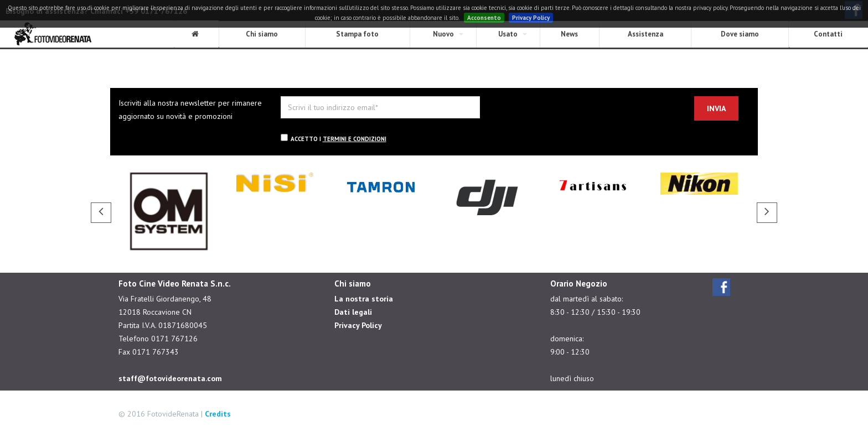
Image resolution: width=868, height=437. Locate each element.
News (569, 34)
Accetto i (334, 138)
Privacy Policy (531, 18)
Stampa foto (357, 34)
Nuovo (443, 34)
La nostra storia (364, 299)
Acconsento (484, 18)
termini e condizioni (355, 139)
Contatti (828, 34)
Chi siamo (262, 34)
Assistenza (645, 34)
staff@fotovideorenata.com (170, 378)
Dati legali (353, 312)
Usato (508, 34)
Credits (218, 414)
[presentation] (581, 118)
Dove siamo (740, 34)
